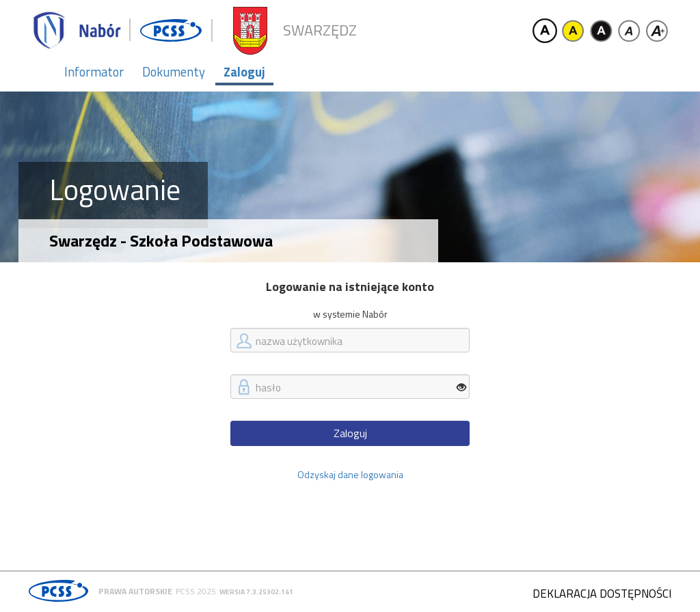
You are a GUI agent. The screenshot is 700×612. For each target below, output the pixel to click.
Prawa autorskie (135, 591)
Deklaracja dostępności (602, 594)
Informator (94, 72)
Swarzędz (320, 30)
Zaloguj (244, 72)
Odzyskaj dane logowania (350, 474)
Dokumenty (174, 72)
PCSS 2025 (196, 591)
